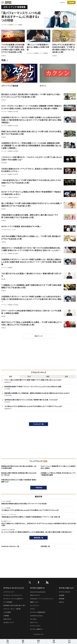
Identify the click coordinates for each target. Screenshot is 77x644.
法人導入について (9, 622)
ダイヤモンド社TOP (64, 592)
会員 (66, 377)
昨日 (29, 377)
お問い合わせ (7, 619)
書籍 (69, 642)
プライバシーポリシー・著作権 (12, 609)
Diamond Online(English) (38, 592)
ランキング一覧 (39, 424)
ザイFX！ (33, 609)
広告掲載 (6, 616)
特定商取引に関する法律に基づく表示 (14, 606)
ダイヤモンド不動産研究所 (38, 612)
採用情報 (62, 599)
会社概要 (62, 595)
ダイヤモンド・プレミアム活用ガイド (13, 599)
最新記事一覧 (38, 538)
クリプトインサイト (35, 626)
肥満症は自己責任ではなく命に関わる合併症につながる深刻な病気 (19, 467)
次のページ (38, 336)
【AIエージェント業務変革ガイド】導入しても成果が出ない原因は (58, 467)
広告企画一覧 (45, 546)
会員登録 (71, 2)
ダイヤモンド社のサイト (37, 588)
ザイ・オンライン (35, 606)
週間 (48, 377)
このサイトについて (9, 592)
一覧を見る (39, 488)
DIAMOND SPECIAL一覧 (10, 546)
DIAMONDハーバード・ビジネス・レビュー (42, 599)
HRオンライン (34, 622)
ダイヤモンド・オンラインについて (14, 588)
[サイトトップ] (8, 2)
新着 (8, 642)
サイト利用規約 (8, 602)
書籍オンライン (34, 602)
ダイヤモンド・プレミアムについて (13, 595)
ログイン (63, 3)
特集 (4, 60)
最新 (11, 377)
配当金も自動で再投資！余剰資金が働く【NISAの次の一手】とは (19, 474)
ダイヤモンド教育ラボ (36, 629)
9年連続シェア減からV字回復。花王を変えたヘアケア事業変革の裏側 (58, 474)
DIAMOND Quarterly (36, 616)
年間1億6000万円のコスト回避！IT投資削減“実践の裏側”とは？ (19, 481)
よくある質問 (7, 612)
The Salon (33, 619)
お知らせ (61, 602)
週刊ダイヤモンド (35, 595)
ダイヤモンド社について (66, 588)
